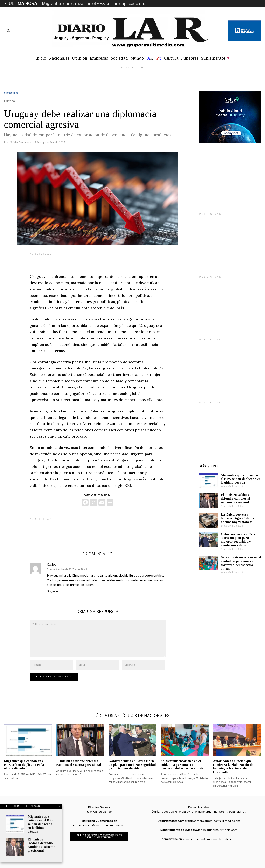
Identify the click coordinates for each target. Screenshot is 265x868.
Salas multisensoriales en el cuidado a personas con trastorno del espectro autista (241, 563)
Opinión (80, 58)
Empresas (99, 58)
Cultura (171, 58)
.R (150, 58)
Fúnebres (190, 58)
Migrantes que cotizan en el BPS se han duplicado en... (94, 4)
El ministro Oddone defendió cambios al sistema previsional (235, 498)
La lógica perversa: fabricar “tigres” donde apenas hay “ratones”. (238, 518)
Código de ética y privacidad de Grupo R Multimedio (99, 836)
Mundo (137, 58)
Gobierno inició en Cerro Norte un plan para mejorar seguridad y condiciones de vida (239, 540)
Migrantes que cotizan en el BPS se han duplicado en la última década (241, 479)
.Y (158, 58)
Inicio (41, 58)
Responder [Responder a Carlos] (53, 591)
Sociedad (119, 58)
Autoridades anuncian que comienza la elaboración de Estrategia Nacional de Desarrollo (233, 767)
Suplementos (213, 58)
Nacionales (59, 58)
